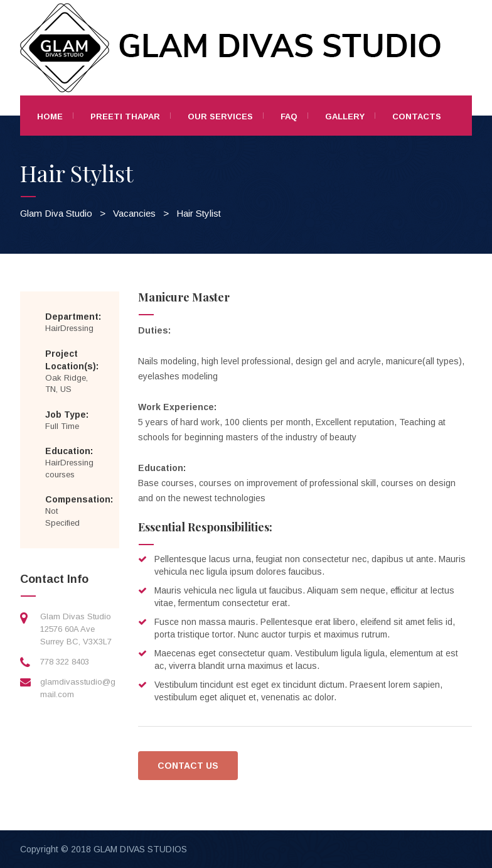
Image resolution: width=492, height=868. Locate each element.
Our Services (220, 117)
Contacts (417, 117)
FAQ (289, 117)
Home (50, 117)
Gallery (345, 117)
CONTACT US (188, 766)
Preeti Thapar (125, 117)
